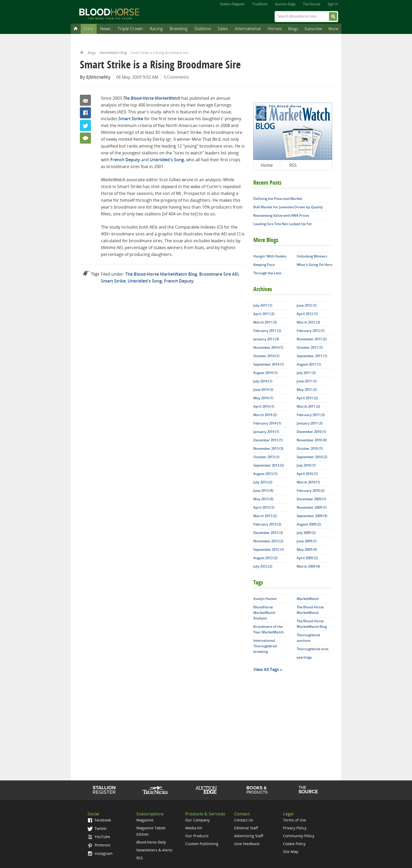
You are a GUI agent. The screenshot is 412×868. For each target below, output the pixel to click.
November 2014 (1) (268, 347)
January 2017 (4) (266, 339)
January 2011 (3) (310, 423)
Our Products (197, 836)
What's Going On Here (314, 265)
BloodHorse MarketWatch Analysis (264, 613)
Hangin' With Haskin (270, 256)
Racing (156, 29)
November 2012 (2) (268, 541)
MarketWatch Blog (113, 53)
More (333, 29)
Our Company (197, 820)
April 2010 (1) (307, 474)
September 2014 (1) (269, 364)
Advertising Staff (249, 836)
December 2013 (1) (268, 440)
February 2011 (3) (311, 415)
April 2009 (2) (307, 558)
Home (82, 52)
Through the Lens (267, 273)
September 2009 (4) (312, 516)
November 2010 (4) (312, 440)
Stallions (203, 29)
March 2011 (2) (308, 406)
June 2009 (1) (307, 541)
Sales (223, 29)
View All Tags (266, 669)
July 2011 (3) (306, 373)
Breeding (179, 29)
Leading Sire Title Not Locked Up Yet (282, 224)
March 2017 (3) (265, 322)
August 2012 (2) (265, 558)
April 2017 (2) (264, 314)
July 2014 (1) (263, 381)
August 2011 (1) (309, 364)
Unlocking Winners (312, 256)
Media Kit (194, 828)
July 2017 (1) (263, 305)
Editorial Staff (246, 828)
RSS (293, 165)
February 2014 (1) (267, 423)
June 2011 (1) (307, 381)
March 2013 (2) (265, 516)
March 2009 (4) (308, 566)
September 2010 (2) (312, 457)
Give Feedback (247, 844)
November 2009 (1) (312, 507)
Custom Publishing (202, 844)
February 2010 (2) (311, 491)
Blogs (293, 29)
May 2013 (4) (263, 499)
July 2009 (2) (306, 533)
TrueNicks (260, 4)
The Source (312, 4)
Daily (89, 29)
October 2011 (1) (310, 347)
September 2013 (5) (269, 465)
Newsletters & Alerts (154, 850)
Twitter (85, 125)
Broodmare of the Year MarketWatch (269, 629)
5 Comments (176, 77)
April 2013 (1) (264, 507)
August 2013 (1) (265, 474)
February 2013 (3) (267, 524)
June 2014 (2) (263, 390)
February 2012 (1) (311, 331)
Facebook (85, 113)
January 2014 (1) (266, 432)
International (248, 29)
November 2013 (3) (268, 448)
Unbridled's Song (167, 160)
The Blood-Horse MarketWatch (310, 610)
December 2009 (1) (311, 499)
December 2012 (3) (268, 533)
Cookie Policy (294, 844)
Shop (257, 790)
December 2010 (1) (311, 432)
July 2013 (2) (263, 482)
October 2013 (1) (266, 457)
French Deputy (125, 160)
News (105, 29)
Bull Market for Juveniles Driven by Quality (288, 207)
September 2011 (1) (312, 356)
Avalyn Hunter (265, 599)
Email (85, 100)
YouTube (99, 837)
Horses (275, 29)
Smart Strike (131, 119)
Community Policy (299, 836)
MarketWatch (308, 599)
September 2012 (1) (269, 549)
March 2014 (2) (265, 415)
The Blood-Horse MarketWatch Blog (161, 274)
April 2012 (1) (307, 314)
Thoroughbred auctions (308, 638)
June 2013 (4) (263, 491)
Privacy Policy (295, 828)
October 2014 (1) (266, 356)
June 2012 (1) (307, 305)
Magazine (145, 820)
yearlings (304, 657)
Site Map (291, 852)
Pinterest (99, 845)
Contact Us (244, 820)
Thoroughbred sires (313, 649)
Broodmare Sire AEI (219, 274)
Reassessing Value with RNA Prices (281, 215)
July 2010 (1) (306, 465)
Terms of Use (295, 820)
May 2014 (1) (263, 398)
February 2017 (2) (267, 331)
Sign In (333, 4)
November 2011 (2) (312, 339)
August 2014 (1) (265, 373)
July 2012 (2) (263, 566)
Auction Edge (285, 4)
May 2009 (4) (307, 549)
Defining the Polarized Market (278, 199)
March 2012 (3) (308, 322)
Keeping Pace (264, 265)
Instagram (100, 853)
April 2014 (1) (264, 406)
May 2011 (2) (307, 390)
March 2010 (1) (308, 482)
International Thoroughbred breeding (265, 646)
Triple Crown (130, 29)
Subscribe (313, 29)
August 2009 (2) (309, 524)
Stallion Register (232, 4)
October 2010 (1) (310, 448)
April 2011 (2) (307, 398)
